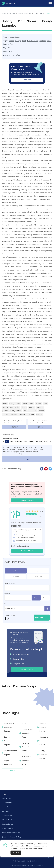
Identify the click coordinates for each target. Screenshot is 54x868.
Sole (49, 41)
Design (18, 41)
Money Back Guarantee (11, 833)
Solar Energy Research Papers (9, 727)
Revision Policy (7, 828)
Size (25, 411)
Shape (24, 407)
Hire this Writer (27, 551)
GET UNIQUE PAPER (27, 500)
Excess (41, 411)
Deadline (8, 604)
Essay (18, 37)
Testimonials (7, 803)
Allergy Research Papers (43, 755)
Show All (12, 771)
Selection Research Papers (43, 727)
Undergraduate (38, 571)
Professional (38, 577)
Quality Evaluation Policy (11, 837)
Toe (11, 44)
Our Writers (6, 811)
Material (13, 414)
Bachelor (16, 577)
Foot (24, 41)
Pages (36, 598)
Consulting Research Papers (44, 741)
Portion (5, 411)
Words (45, 598)
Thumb (5, 414)
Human (32, 407)
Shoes (12, 41)
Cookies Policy (7, 824)
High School (16, 571)
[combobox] (27, 588)
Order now (27, 80)
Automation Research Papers (27, 761)
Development (33, 41)
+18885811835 (34, 861)
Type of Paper (10, 583)
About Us (5, 807)
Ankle (17, 407)
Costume (31, 414)
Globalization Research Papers (27, 733)
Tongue (22, 414)
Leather (43, 41)
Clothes (39, 414)
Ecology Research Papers (8, 741)
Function (40, 407)
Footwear (33, 411)
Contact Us (6, 798)
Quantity (8, 593)
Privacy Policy (7, 820)
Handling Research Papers (26, 747)
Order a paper (27, 670)
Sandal (6, 44)
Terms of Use (7, 815)
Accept (16, 853)
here (41, 848)
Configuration (16, 411)
